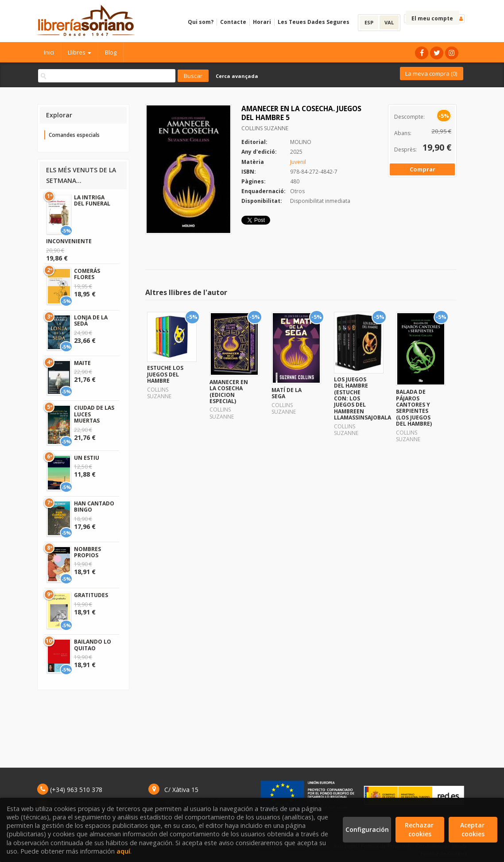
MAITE (82, 363)
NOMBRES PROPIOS (87, 552)
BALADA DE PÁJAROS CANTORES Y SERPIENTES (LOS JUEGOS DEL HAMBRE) (414, 408)
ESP (369, 22)
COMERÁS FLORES (87, 274)
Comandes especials (74, 135)
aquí (123, 851)
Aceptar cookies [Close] (473, 829)
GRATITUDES (91, 595)
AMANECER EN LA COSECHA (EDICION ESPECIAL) (229, 392)
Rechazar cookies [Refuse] (420, 829)
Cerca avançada (237, 76)
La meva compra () (431, 74)
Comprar (423, 169)
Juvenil (298, 162)
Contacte (233, 22)
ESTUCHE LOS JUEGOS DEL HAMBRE (165, 374)
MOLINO (301, 142)
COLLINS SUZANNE (265, 128)
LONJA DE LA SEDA (91, 320)
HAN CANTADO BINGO (94, 507)
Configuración (367, 829)
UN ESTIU (87, 458)
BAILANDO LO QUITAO (93, 645)
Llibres (79, 52)
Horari (262, 22)
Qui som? (201, 22)
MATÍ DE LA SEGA (287, 393)
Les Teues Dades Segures (314, 22)
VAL (389, 22)
